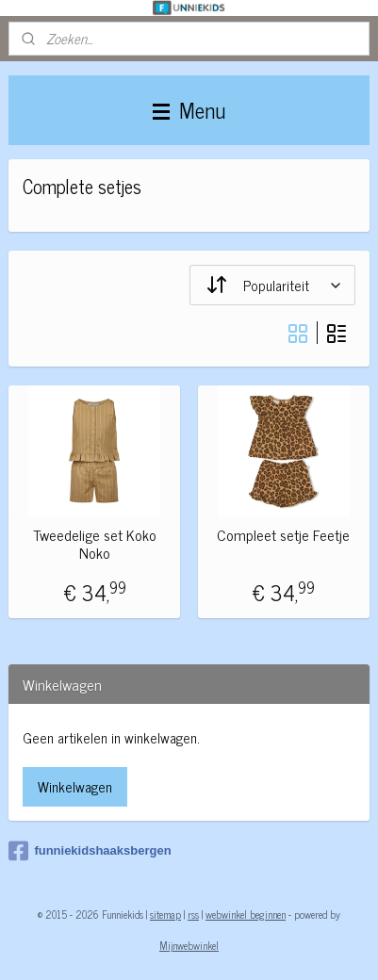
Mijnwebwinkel (189, 945)
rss (193, 914)
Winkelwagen (75, 786)
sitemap (165, 914)
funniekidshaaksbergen (90, 851)
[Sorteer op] (272, 285)
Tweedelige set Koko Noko (95, 545)
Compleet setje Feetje (283, 536)
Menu (189, 110)
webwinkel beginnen (246, 914)
